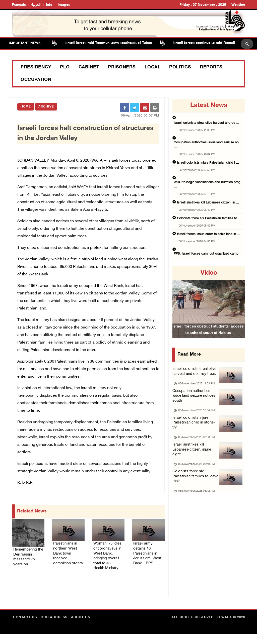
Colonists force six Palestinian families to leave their (192, 488)
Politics (180, 67)
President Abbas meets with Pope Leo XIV (205, 243)
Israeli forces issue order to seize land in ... (205, 211)
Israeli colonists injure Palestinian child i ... (205, 149)
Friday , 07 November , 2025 (203, 5)
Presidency (36, 67)
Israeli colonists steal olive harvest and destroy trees (196, 372)
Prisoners (122, 67)
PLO (65, 67)
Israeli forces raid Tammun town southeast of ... (208, 258)
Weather (238, 5)
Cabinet (89, 67)
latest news (209, 105)
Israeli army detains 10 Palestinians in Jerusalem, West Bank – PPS (146, 557)
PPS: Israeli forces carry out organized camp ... (208, 227)
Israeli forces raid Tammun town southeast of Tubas (111, 43)
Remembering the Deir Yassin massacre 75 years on (27, 557)
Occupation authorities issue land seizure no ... (208, 134)
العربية (36, 5)
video (209, 273)
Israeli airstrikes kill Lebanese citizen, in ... (204, 180)
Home (26, 107)
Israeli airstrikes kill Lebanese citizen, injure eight (194, 458)
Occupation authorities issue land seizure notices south (196, 399)
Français (19, 5)
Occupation (36, 80)
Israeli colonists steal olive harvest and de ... (206, 118)
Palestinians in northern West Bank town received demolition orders (66, 557)
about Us (81, 628)
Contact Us (25, 628)
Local (153, 67)
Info (49, 5)
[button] (178, 302)
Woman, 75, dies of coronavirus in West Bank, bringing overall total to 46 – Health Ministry (107, 560)
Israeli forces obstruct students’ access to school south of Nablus (208, 336)
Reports (211, 67)
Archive (46, 107)
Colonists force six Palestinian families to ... (206, 196)
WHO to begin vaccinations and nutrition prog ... (209, 165)
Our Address (54, 628)
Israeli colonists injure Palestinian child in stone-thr (196, 429)
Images (64, 5)
